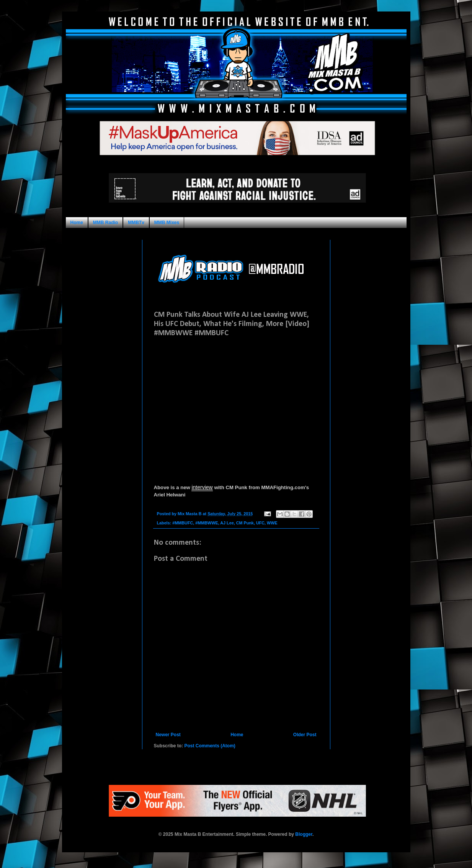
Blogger (304, 834)
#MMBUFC (183, 523)
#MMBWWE (207, 523)
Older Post (305, 735)
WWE (272, 523)
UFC (260, 523)
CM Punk (245, 523)
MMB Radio (105, 223)
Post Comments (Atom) (210, 746)
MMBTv (136, 223)
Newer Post (168, 735)
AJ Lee (227, 523)
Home (77, 223)
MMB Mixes (167, 223)
